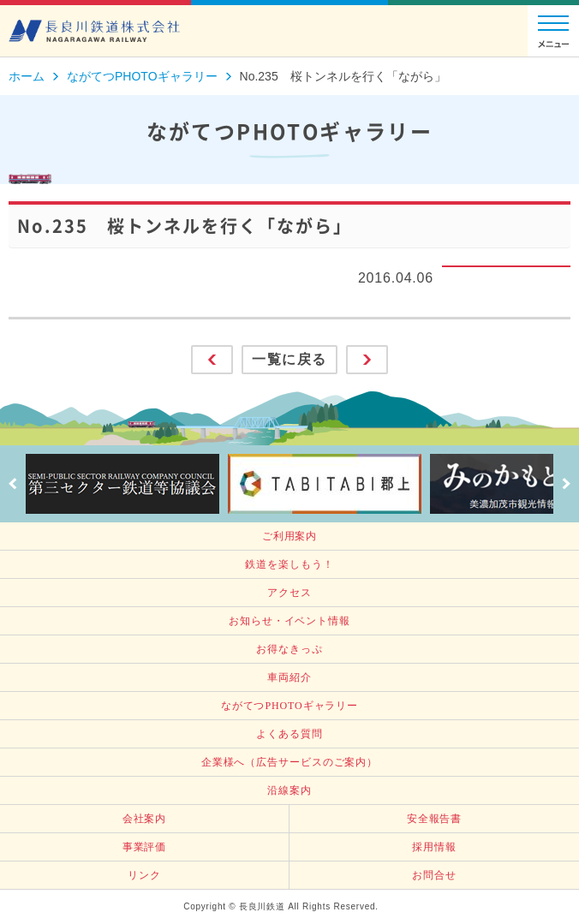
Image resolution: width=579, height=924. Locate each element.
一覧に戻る (289, 359)
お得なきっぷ (289, 649)
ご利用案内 (290, 536)
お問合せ (434, 875)
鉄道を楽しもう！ (289, 564)
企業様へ (289, 762)
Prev (13, 484)
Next (566, 484)
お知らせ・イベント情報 (289, 621)
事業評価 (145, 847)
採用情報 (434, 847)
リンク (144, 875)
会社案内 (145, 819)
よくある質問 (289, 734)
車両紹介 (289, 677)
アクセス (289, 593)
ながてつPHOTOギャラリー (289, 706)
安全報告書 (435, 819)
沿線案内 (289, 790)
